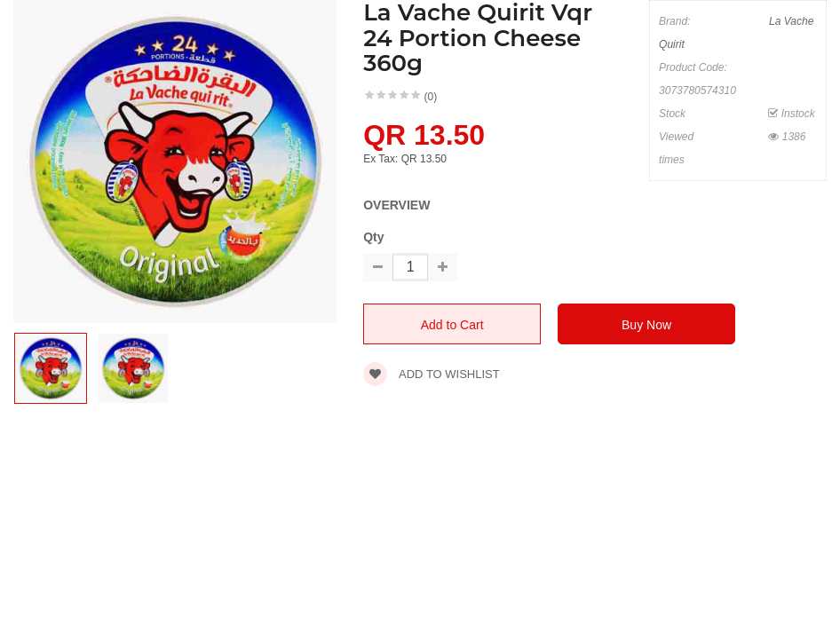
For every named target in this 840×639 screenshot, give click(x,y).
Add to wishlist (432, 374)
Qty (373, 237)
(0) (431, 97)
